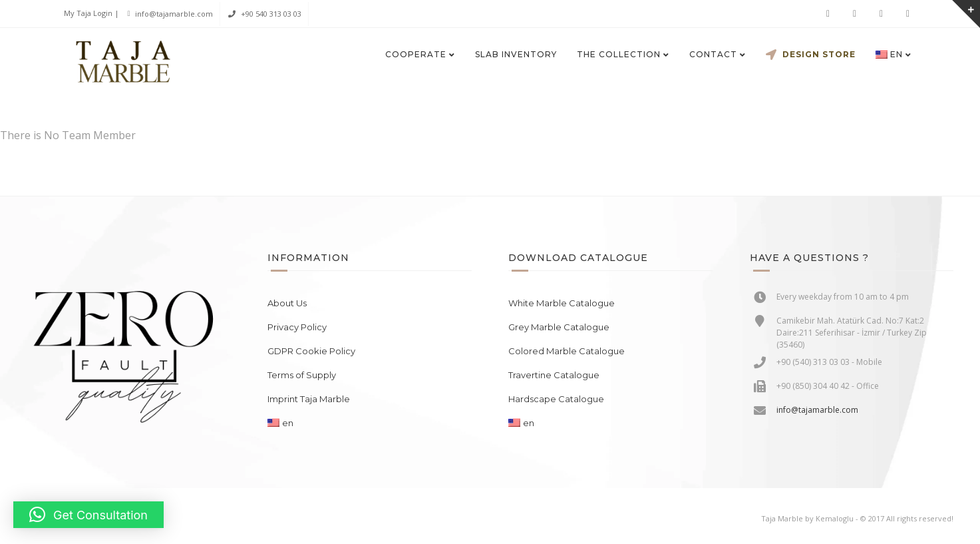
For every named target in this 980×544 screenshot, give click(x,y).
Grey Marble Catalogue (559, 327)
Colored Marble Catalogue (567, 351)
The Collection (619, 54)
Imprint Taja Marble (309, 399)
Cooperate (416, 54)
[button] (88, 515)
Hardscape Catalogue (556, 399)
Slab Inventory (516, 54)
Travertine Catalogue (554, 375)
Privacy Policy (297, 327)
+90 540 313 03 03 (271, 14)
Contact (713, 54)
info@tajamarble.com (174, 14)
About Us (287, 303)
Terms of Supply (302, 375)
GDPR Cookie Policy (311, 351)
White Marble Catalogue (562, 303)
